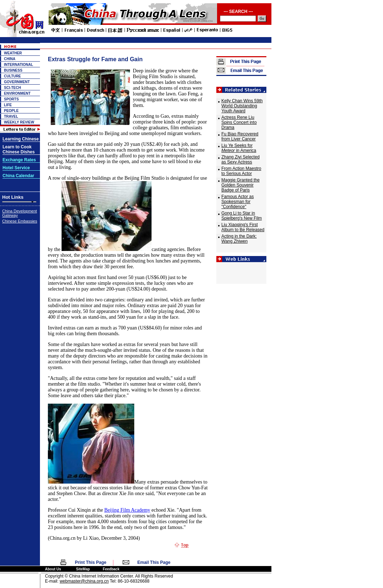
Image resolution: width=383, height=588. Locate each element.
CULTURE (12, 76)
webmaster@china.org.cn (84, 581)
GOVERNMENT (17, 82)
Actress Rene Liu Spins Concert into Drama (239, 122)
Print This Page (91, 562)
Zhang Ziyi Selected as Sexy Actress (240, 160)
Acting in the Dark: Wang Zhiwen (239, 239)
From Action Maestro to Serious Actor (241, 171)
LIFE (8, 105)
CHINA (10, 59)
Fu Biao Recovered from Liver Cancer (240, 136)
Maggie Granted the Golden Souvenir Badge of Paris (240, 185)
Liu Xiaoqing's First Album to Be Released (243, 227)
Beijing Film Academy (127, 510)
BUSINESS (13, 70)
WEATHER (13, 53)
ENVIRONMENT (17, 93)
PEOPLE (11, 111)
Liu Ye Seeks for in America (239, 148)
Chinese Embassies (20, 221)
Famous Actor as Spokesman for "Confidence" (238, 202)
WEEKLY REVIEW (19, 122)
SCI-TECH (12, 88)
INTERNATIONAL (19, 65)
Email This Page (154, 562)
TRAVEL (11, 116)
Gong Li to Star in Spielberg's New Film (242, 216)
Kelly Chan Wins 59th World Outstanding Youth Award (242, 106)
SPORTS (11, 99)
